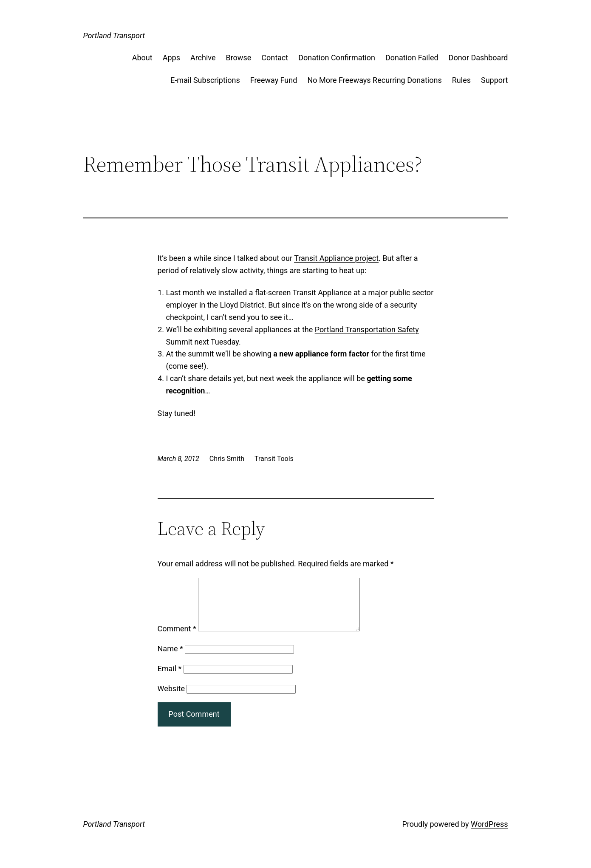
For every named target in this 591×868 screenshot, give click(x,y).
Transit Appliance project (336, 258)
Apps (171, 58)
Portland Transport (114, 35)
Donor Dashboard (478, 58)
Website (171, 699)
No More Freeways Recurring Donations (374, 80)
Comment (177, 639)
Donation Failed (412, 58)
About (142, 58)
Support (495, 80)
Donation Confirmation (337, 58)
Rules (461, 80)
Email (170, 679)
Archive (203, 58)
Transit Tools (274, 459)
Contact (275, 58)
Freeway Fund (274, 80)
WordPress (489, 834)
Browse (238, 58)
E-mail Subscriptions (205, 80)
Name (170, 659)
